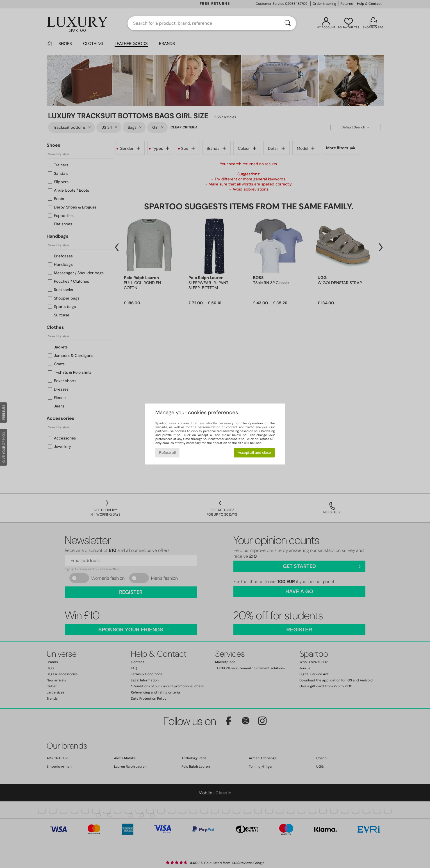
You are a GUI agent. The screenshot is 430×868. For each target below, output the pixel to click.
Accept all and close (254, 453)
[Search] (288, 23)
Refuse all (167, 453)
